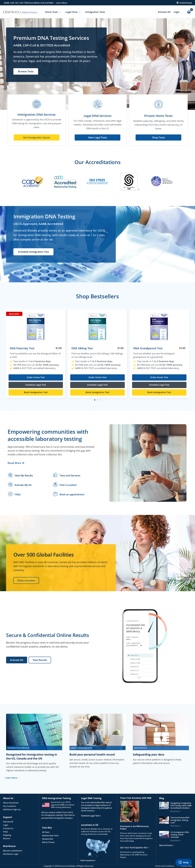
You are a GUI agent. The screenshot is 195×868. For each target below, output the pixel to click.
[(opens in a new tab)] (10, 475)
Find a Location (68, 485)
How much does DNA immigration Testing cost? (180, 820)
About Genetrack (11, 803)
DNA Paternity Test (22, 348)
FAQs (18, 494)
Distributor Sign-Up (12, 809)
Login (177, 12)
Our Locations (9, 806)
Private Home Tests (158, 116)
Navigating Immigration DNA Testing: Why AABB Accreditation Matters (181, 806)
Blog (162, 798)
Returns (7, 838)
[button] (95, 400)
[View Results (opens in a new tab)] (40, 660)
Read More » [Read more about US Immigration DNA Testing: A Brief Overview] (176, 840)
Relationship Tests (50, 835)
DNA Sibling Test (82, 348)
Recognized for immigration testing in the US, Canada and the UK (32, 756)
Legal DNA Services (98, 116)
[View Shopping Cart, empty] (189, 12)
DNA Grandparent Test (148, 348)
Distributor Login (11, 854)
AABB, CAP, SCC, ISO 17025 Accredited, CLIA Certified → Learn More (35, 3)
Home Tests (51, 12)
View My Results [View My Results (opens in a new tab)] (24, 476)
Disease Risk (48, 839)
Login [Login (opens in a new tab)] (6, 825)
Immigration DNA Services (37, 115)
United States (186, 3)
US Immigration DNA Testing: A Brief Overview (180, 835)
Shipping (7, 835)
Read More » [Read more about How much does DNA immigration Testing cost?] (176, 826)
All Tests (46, 832)
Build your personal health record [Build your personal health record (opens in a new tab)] (92, 754)
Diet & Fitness (48, 842)
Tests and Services (70, 476)
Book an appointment (72, 494)
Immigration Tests (95, 12)
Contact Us (8, 828)
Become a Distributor (13, 851)
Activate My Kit (23, 485)
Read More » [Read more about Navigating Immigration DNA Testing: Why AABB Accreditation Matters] (176, 811)
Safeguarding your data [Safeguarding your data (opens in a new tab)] (149, 754)
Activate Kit (164, 12)
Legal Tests (72, 12)
